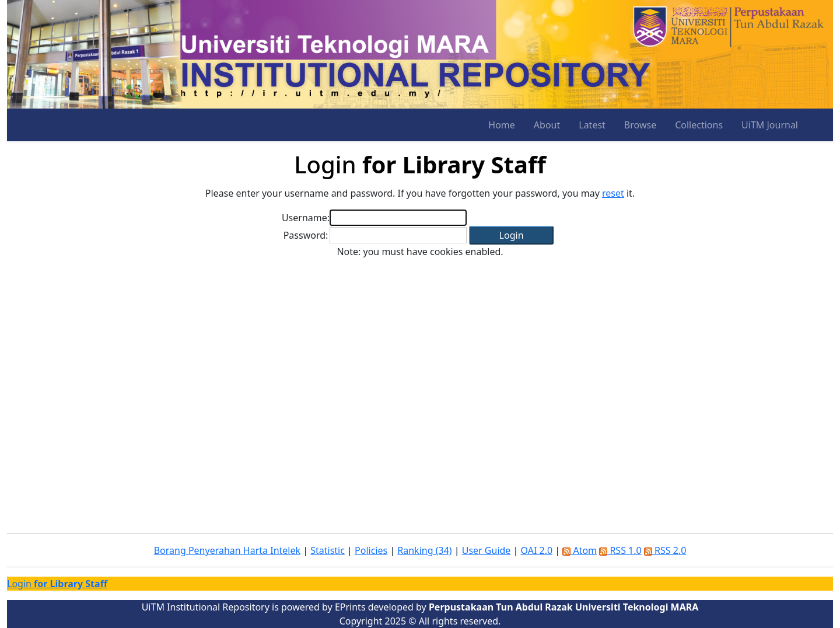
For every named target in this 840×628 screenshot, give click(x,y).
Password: (306, 235)
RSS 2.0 (665, 550)
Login (57, 584)
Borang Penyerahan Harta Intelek (227, 550)
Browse (640, 125)
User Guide (487, 550)
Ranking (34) (424, 550)
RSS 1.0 (620, 550)
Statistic (328, 550)
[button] (511, 235)
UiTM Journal (770, 125)
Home (502, 125)
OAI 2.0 (537, 550)
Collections (699, 125)
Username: (306, 218)
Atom (580, 550)
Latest (592, 125)
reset (613, 193)
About (547, 125)
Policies (371, 550)
